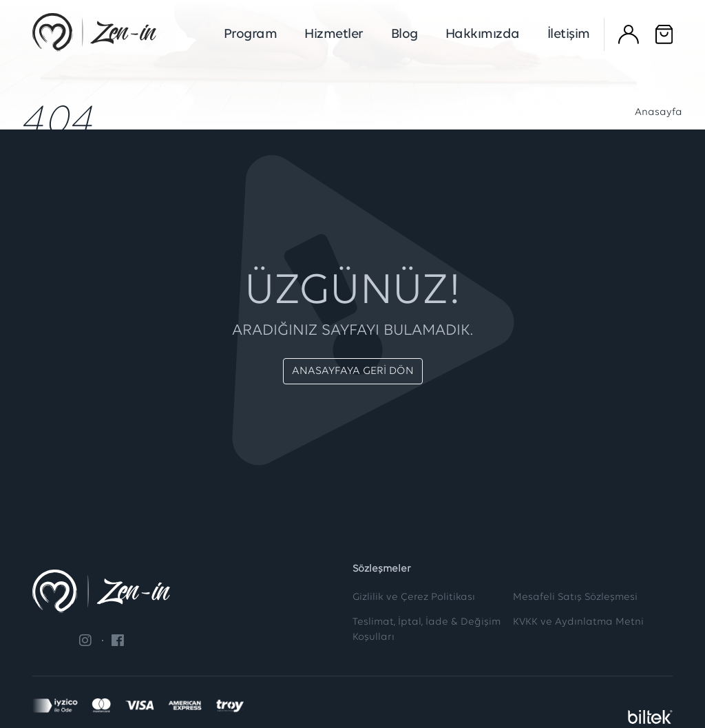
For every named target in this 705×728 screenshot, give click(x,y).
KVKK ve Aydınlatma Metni (578, 622)
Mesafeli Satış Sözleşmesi (575, 597)
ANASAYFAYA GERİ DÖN (353, 371)
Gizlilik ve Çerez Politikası (414, 597)
